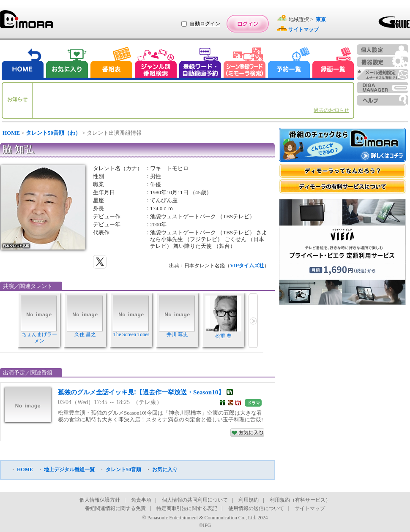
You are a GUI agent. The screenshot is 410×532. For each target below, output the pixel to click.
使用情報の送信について (256, 508)
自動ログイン (205, 24)
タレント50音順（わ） (53, 133)
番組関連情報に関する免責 (115, 508)
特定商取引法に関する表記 (187, 508)
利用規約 (249, 500)
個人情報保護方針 (100, 500)
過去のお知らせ (331, 110)
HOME (11, 133)
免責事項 (141, 500)
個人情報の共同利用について (195, 500)
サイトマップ (310, 508)
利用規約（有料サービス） (300, 500)
